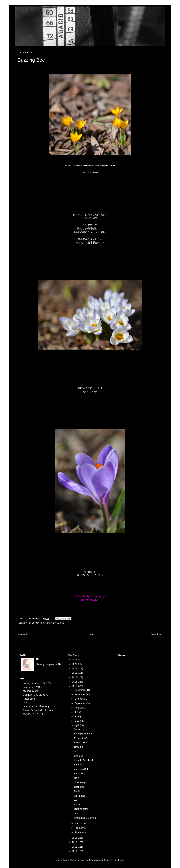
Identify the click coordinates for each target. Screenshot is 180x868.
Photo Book (29, 699)
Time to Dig (80, 782)
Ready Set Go (81, 738)
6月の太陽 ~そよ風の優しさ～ (38, 710)
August (78, 708)
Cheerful (78, 747)
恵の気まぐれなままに (34, 714)
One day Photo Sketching (36, 706)
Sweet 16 (79, 756)
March (78, 823)
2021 (75, 659)
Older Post (156, 634)
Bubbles (78, 791)
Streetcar (79, 765)
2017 (75, 677)
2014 (75, 838)
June (77, 717)
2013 (75, 842)
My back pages (31, 691)
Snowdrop (79, 729)
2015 (75, 686)
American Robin (82, 769)
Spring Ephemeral (83, 734)
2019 (75, 668)
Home (90, 634)
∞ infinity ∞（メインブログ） (38, 683)
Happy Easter (81, 809)
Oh (76, 751)
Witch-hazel (80, 796)
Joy (76, 813)
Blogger (121, 860)
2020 (75, 664)
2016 (75, 682)
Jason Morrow (96, 860)
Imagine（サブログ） (34, 687)
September (80, 703)
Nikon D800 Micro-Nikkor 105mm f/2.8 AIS (45, 623)
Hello (77, 778)
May (77, 721)
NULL (26, 702)
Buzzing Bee (80, 743)
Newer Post (24, 634)
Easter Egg (80, 774)
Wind (77, 800)
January (79, 832)
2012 (75, 847)
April (77, 725)
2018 (75, 673)
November (80, 694)
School (78, 805)
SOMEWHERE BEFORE (36, 695)
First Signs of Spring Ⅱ (85, 818)
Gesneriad (79, 787)
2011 (75, 851)
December (80, 690)
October (79, 699)
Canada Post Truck (84, 760)
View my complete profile (48, 664)
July (77, 712)
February (79, 828)
